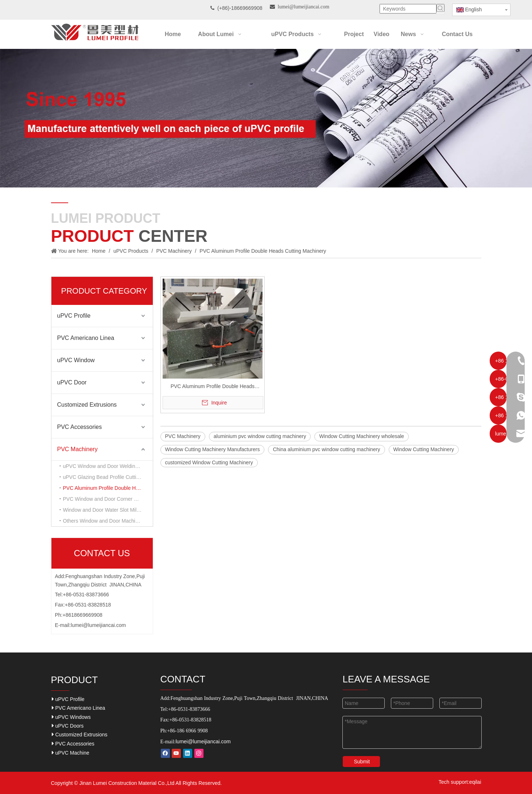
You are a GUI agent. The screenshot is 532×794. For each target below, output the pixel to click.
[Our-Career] (266, 118)
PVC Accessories (80, 427)
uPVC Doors (68, 726)
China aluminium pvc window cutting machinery (326, 449)
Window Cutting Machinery (424, 449)
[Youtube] (176, 753)
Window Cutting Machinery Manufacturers (213, 449)
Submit (362, 762)
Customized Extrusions (87, 405)
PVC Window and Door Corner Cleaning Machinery (108, 499)
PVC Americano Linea (86, 338)
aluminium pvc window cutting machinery (260, 436)
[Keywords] (408, 9)
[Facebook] (165, 753)
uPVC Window (76, 360)
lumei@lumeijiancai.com (98, 625)
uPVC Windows (71, 717)
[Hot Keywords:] (440, 8)
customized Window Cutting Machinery (209, 462)
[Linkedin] (188, 753)
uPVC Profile (74, 316)
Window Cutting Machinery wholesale (362, 436)
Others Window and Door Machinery (104, 521)
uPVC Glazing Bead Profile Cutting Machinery (108, 477)
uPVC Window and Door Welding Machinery (108, 466)
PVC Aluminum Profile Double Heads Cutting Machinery (108, 488)
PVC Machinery (77, 449)
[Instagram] (199, 753)
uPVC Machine (71, 753)
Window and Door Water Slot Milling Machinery (108, 510)
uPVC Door (72, 382)
